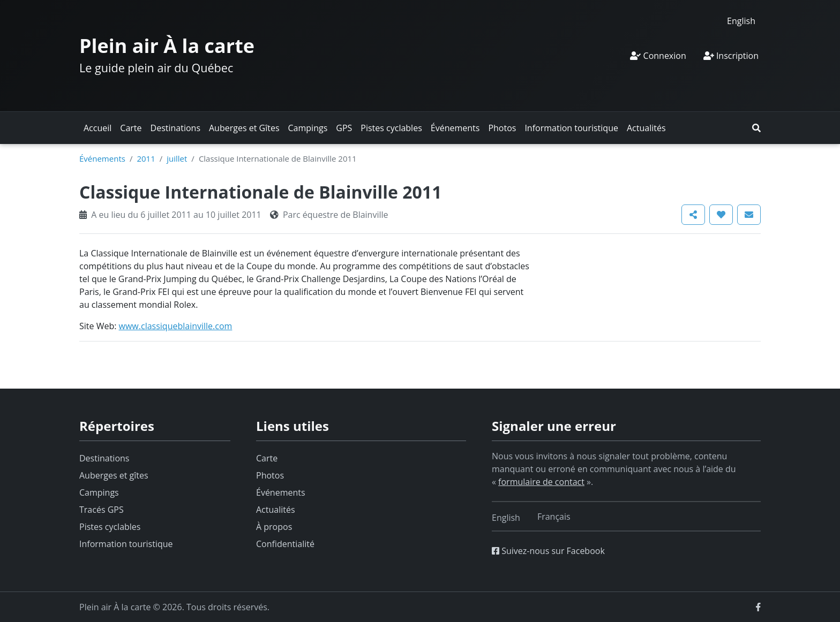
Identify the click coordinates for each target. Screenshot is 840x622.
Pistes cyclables (391, 128)
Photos (502, 128)
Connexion (658, 56)
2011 (146, 158)
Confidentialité (285, 544)
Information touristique (571, 128)
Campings (308, 128)
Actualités (646, 128)
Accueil (97, 128)
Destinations (175, 128)
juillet (177, 158)
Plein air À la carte (167, 46)
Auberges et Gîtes (244, 128)
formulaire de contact (541, 482)
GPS (344, 128)
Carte (131, 128)
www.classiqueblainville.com (176, 326)
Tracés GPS (102, 510)
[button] (756, 128)
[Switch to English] (741, 21)
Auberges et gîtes (114, 475)
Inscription (731, 56)
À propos (274, 527)
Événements (455, 128)
